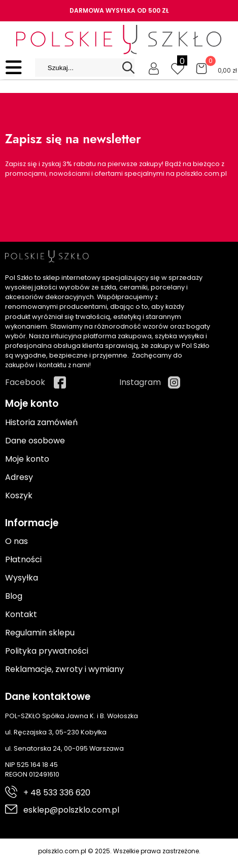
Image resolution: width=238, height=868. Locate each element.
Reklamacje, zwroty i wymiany (64, 669)
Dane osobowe (35, 441)
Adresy (19, 477)
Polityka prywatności (47, 651)
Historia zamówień (41, 422)
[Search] (128, 68)
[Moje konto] (154, 68)
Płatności (23, 559)
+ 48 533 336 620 (57, 793)
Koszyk (19, 495)
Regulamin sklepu (40, 633)
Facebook (25, 382)
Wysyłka (22, 578)
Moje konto (27, 459)
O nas (16, 541)
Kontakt (21, 614)
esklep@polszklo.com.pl (71, 810)
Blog (14, 596)
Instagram (140, 382)
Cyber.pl (216, 862)
